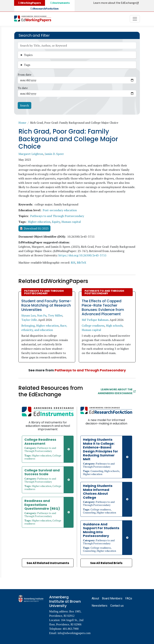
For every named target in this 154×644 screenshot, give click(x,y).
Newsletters (100, 606)
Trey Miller (55, 315)
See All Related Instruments (48, 563)
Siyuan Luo (28, 315)
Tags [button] (27, 65)
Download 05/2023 (36, 228)
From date (24, 75)
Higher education (39, 222)
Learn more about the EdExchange (116, 3)
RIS (73, 263)
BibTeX (82, 263)
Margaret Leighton (31, 154)
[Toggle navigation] (135, 19)
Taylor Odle (29, 320)
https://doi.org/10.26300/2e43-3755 (83, 255)
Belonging (28, 326)
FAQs (129, 598)
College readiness (93, 326)
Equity (56, 222)
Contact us (117, 606)
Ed (60, 3)
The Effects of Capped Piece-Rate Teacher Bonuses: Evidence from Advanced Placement (103, 307)
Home (22, 123)
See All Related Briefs (106, 563)
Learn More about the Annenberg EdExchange (117, 391)
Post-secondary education (60, 210)
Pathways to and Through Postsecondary (57, 216)
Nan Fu (42, 315)
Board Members (112, 598)
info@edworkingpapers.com (74, 633)
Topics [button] (28, 55)
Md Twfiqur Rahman (95, 320)
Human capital (71, 222)
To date (23, 88)
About (95, 598)
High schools (114, 326)
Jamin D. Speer (54, 154)
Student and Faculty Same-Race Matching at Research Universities (46, 305)
